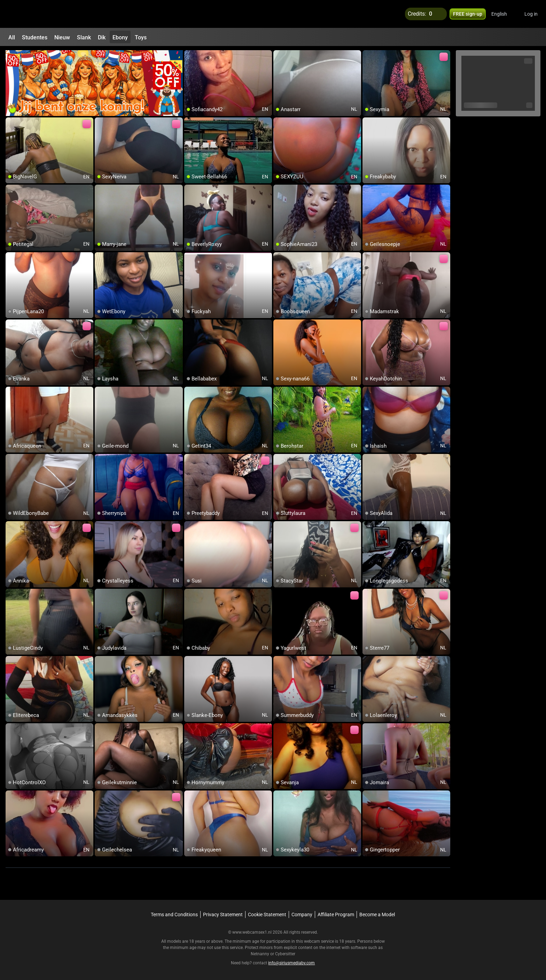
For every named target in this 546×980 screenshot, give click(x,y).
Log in (531, 14)
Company (302, 915)
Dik (102, 37)
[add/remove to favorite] (190, 56)
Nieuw (62, 37)
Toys (141, 37)
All (12, 37)
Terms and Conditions (174, 915)
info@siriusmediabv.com (291, 963)
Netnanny (260, 954)
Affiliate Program (336, 915)
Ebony (120, 37)
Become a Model (377, 915)
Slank (84, 37)
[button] (504, 14)
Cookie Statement (267, 915)
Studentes (35, 37)
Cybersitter (285, 954)
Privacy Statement (223, 915)
